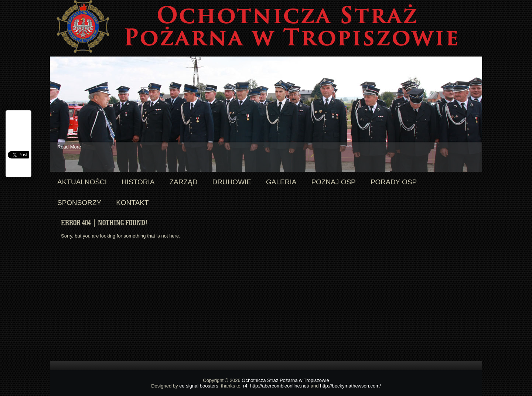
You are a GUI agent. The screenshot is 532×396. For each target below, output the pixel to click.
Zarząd (183, 182)
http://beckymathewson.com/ (350, 386)
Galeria (281, 182)
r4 (245, 386)
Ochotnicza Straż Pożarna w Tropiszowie (285, 380)
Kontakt (132, 203)
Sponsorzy (79, 203)
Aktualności (82, 182)
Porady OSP (394, 182)
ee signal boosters (199, 386)
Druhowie (232, 182)
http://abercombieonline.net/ (280, 386)
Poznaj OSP (333, 182)
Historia (138, 182)
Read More (69, 147)
